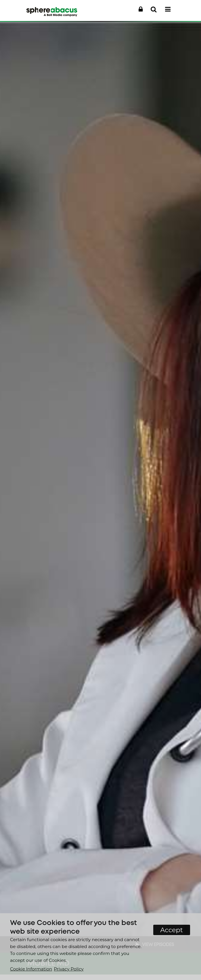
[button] (141, 10)
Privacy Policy (69, 969)
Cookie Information (31, 969)
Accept (172, 930)
